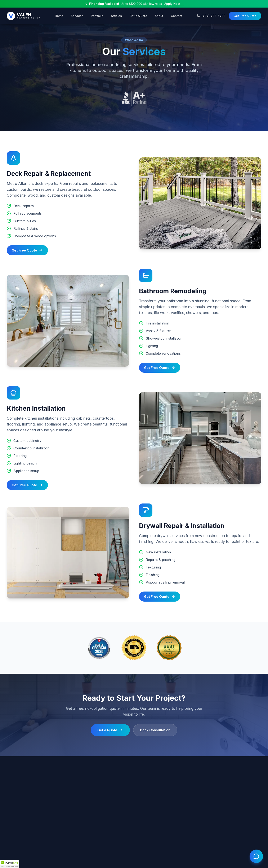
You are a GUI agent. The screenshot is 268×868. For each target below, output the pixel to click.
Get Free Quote (245, 16)
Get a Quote (138, 16)
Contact (177, 16)
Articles (116, 16)
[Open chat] (256, 856)
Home (59, 16)
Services (77, 16)
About (159, 16)
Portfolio (97, 16)
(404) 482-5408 (211, 16)
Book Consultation (155, 730)
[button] (10, 864)
